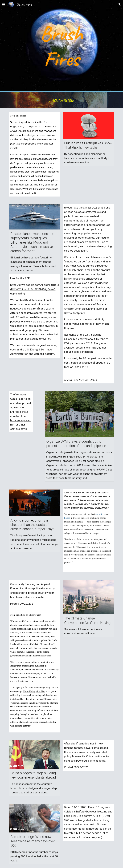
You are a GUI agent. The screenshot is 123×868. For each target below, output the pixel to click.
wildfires (100, 514)
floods (67, 518)
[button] (4, 4)
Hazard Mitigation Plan (34, 691)
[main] (61, 46)
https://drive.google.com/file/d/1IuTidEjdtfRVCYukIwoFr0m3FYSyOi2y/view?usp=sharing (35, 289)
